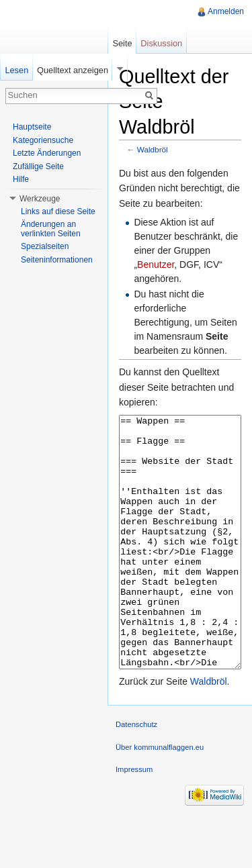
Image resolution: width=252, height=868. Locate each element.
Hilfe (21, 179)
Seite (122, 43)
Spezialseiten (45, 246)
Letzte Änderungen (47, 153)
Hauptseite (32, 127)
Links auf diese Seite (58, 211)
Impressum (134, 820)
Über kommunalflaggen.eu (160, 798)
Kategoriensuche (43, 140)
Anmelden (226, 11)
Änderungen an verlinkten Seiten (51, 229)
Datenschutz (136, 775)
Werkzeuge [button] (40, 199)
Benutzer (156, 264)
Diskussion (161, 43)
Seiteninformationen (57, 260)
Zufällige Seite (38, 166)
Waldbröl (153, 149)
